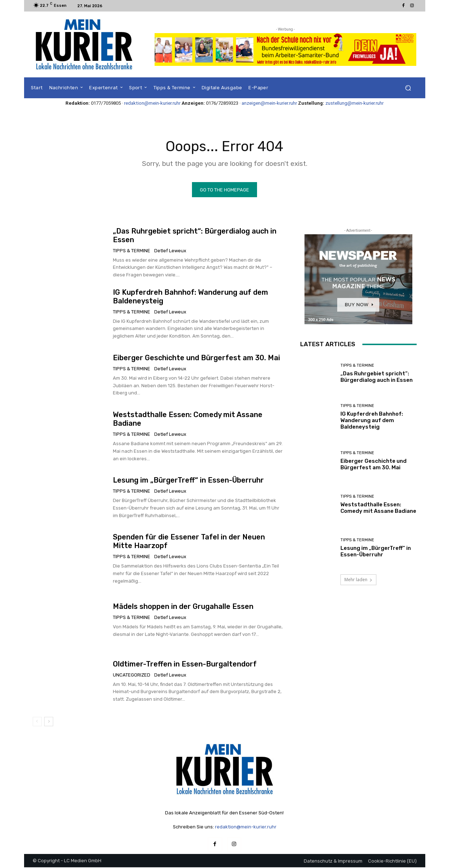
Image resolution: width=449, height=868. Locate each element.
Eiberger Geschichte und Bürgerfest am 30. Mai (196, 358)
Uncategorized (132, 675)
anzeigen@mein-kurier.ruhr (269, 103)
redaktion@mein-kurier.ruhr (152, 103)
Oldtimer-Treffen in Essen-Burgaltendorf (185, 664)
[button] (408, 88)
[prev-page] (37, 722)
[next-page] (49, 722)
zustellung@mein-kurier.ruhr (354, 103)
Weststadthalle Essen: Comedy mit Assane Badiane (378, 508)
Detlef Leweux (170, 251)
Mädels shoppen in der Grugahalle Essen (183, 607)
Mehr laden (358, 580)
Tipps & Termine (132, 251)
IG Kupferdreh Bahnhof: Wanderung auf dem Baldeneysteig (372, 421)
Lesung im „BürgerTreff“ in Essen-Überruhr (188, 480)
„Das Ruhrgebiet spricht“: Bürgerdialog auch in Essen (377, 377)
